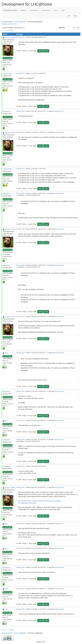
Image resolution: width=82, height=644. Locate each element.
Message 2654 (20, 421)
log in (23, 28)
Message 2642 (20, 73)
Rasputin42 (6, 111)
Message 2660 (20, 567)
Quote (46, 51)
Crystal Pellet (7, 74)
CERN (43, 642)
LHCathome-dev (10, 10)
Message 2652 (20, 353)
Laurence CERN (10, 38)
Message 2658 (20, 524)
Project (24, 10)
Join (69, 16)
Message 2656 (20, 466)
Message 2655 (20, 440)
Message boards (7, 22)
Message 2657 (20, 487)
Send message (8, 58)
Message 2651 (20, 317)
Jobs (56, 10)
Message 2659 (20, 548)
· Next (11, 30)
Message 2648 (20, 193)
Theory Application (20, 22)
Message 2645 (20, 111)
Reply (40, 51)
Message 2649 (20, 229)
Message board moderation (9, 24)
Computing (34, 10)
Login (75, 16)
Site (64, 10)
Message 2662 (20, 609)
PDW (6, 353)
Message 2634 (20, 37)
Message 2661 (20, 589)
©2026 (41, 642)
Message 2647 (20, 169)
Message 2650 (20, 265)
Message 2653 (20, 391)
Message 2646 (20, 132)
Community (46, 10)
